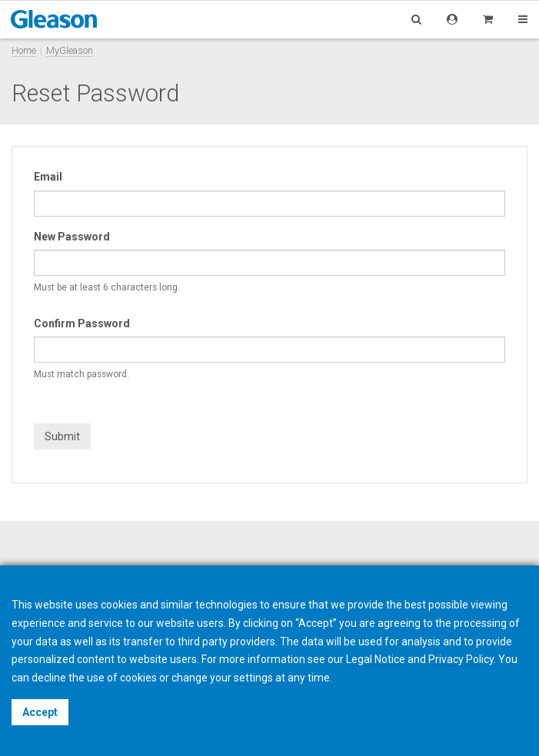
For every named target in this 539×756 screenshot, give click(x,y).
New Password (72, 237)
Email (48, 177)
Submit (62, 436)
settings (253, 678)
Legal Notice (376, 659)
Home (24, 50)
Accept (40, 712)
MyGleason (70, 50)
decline (49, 678)
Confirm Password (82, 323)
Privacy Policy (461, 659)
